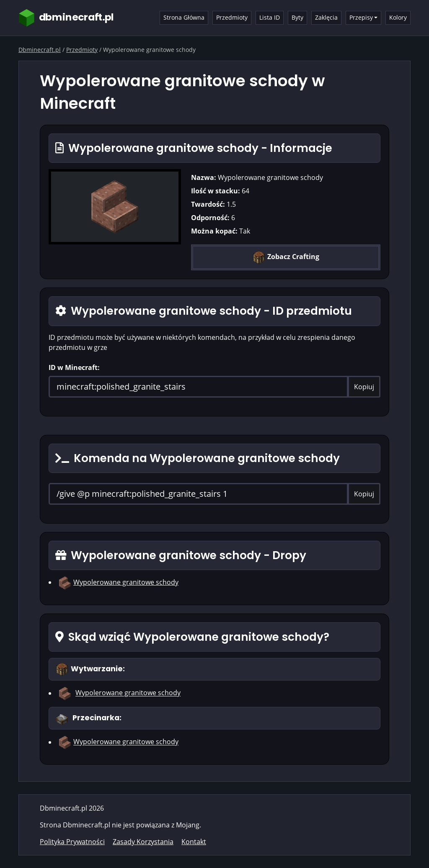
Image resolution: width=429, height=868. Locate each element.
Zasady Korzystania (143, 842)
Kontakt (194, 842)
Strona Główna (184, 17)
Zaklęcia (326, 17)
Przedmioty (232, 17)
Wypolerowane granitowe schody (126, 582)
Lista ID (270, 17)
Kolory (398, 17)
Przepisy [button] (361, 17)
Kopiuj (364, 387)
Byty (297, 17)
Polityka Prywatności (72, 842)
